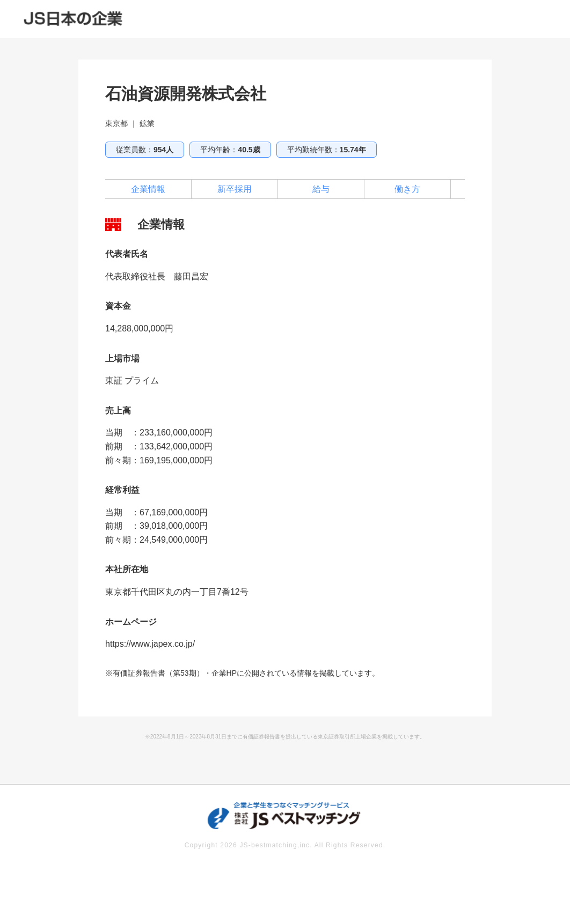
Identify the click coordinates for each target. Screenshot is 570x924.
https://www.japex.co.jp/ (150, 644)
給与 (321, 189)
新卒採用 (235, 189)
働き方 (407, 189)
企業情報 (148, 189)
